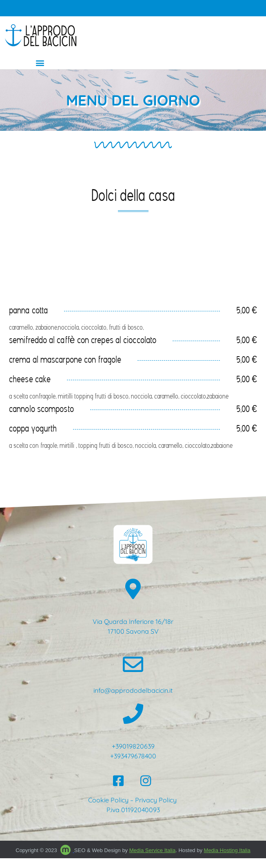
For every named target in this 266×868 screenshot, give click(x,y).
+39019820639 (133, 746)
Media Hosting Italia (227, 850)
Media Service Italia (152, 850)
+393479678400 (133, 756)
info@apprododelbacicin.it (133, 690)
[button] (40, 63)
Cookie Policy (108, 800)
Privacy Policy (157, 800)
